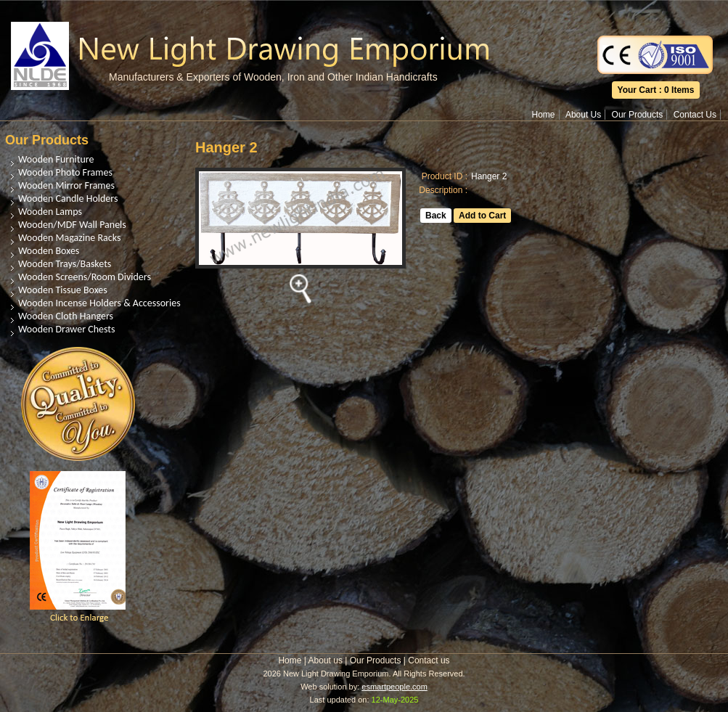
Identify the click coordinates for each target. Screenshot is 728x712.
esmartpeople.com (394, 687)
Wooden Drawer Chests (66, 329)
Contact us (429, 660)
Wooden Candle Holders (68, 199)
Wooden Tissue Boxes (63, 290)
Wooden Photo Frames (65, 172)
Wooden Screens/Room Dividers (85, 277)
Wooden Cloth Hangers (66, 316)
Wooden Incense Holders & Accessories (99, 303)
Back (436, 216)
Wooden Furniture (56, 159)
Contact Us (695, 115)
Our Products (638, 115)
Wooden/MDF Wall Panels (72, 225)
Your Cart (637, 90)
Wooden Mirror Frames (66, 185)
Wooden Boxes (49, 251)
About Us (583, 115)
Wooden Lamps (50, 212)
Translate (655, 10)
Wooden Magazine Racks (69, 238)
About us (326, 660)
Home (544, 115)
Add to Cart (482, 216)
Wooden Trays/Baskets (65, 264)
